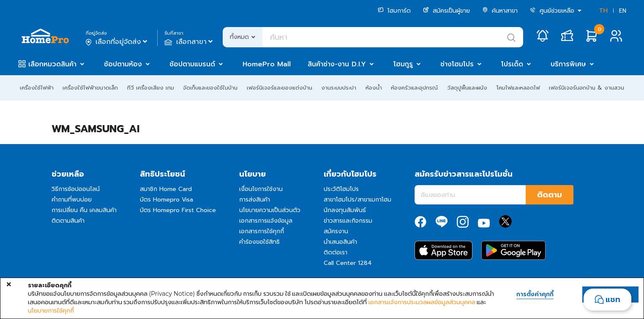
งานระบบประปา (339, 88)
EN (623, 11)
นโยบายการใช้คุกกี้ (51, 311)
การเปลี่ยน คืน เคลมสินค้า (84, 210)
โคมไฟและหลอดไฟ (518, 88)
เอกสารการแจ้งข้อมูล (266, 221)
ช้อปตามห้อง (123, 64)
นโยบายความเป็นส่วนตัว (270, 210)
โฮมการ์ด (394, 11)
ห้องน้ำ (374, 88)
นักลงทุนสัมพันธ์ (345, 210)
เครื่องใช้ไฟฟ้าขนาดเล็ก (90, 88)
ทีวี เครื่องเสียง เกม (151, 88)
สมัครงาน (336, 231)
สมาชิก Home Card (166, 189)
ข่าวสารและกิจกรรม (348, 221)
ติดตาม (550, 195)
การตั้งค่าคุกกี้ (535, 294)
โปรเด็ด (512, 64)
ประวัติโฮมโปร (341, 189)
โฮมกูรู (403, 64)
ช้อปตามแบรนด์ (192, 64)
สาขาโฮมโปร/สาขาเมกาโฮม (357, 200)
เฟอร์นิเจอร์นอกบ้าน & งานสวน (587, 88)
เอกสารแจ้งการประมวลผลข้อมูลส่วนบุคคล (422, 302)
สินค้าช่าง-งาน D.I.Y (337, 64)
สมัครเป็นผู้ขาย (446, 11)
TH (603, 11)
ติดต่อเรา (336, 252)
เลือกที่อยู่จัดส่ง (117, 42)
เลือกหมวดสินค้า (52, 64)
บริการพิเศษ (568, 64)
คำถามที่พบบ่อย (72, 200)
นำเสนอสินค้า (340, 242)
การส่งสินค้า (255, 200)
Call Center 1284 (348, 263)
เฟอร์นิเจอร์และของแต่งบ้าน (280, 88)
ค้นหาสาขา (500, 11)
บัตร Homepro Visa (166, 200)
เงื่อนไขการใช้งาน (261, 189)
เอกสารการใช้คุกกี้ (262, 231)
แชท (613, 300)
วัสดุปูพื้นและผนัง (467, 88)
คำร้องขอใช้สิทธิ (259, 242)
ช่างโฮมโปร (457, 64)
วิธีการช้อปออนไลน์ (76, 189)
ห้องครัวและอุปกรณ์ (414, 88)
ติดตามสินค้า (68, 221)
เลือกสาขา (190, 42)
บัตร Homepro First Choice (178, 210)
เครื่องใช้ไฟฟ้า (37, 88)
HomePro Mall (267, 64)
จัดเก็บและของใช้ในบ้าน (210, 88)
